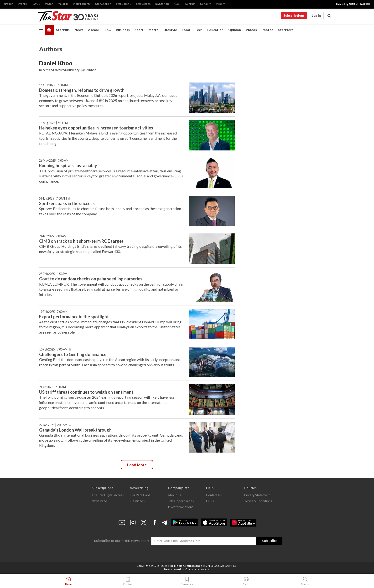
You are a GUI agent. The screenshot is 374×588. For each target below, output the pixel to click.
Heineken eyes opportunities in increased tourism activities (96, 128)
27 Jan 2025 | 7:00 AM (53, 425)
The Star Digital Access (108, 495)
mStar (49, 4)
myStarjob (162, 4)
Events (22, 4)
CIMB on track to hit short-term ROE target (81, 241)
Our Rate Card (140, 495)
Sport (139, 30)
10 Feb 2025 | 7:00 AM (53, 349)
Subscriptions (294, 15)
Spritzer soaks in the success (67, 203)
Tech (199, 30)
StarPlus (63, 30)
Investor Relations (181, 507)
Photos (268, 30)
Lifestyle (170, 30)
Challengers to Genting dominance (73, 354)
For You (128, 581)
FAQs (210, 501)
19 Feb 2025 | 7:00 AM (53, 312)
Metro (153, 30)
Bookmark (187, 581)
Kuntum (190, 4)
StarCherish (103, 4)
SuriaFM (206, 4)
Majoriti (63, 4)
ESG (108, 30)
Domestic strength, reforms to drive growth (82, 90)
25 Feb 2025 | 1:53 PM (53, 274)
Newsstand (99, 501)
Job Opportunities (181, 501)
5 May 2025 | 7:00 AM (53, 199)
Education (215, 30)
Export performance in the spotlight (74, 317)
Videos (251, 30)
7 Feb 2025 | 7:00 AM (52, 387)
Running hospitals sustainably (68, 165)
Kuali (177, 4)
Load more (137, 465)
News (79, 30)
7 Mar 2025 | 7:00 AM (53, 236)
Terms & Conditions (258, 501)
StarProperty (82, 4)
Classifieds (137, 501)
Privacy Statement (257, 495)
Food (186, 30)
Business (123, 30)
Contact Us (214, 495)
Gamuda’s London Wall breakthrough (75, 430)
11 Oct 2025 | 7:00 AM (53, 85)
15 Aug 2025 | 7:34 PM (53, 123)
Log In (316, 15)
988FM (221, 4)
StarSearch (143, 4)
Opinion (235, 30)
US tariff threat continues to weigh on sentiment (86, 392)
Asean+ (94, 30)
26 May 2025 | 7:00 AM (54, 161)
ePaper (8, 4)
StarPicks (286, 30)
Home (69, 581)
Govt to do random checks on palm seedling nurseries (91, 279)
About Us (174, 495)
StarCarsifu (124, 4)
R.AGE (36, 4)
